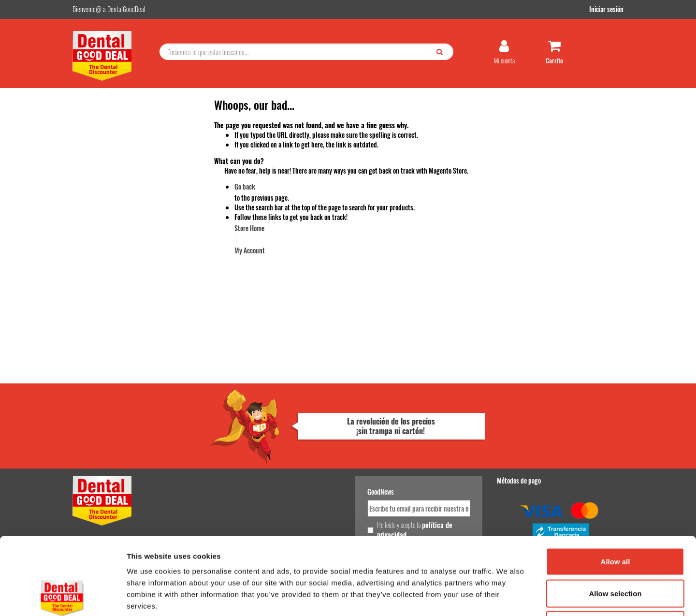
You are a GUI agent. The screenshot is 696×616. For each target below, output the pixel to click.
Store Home (249, 228)
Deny (616, 552)
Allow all (616, 489)
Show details (507, 597)
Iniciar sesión (606, 9)
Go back (245, 186)
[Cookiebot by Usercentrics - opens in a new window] (63, 597)
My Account (250, 250)
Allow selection (615, 521)
